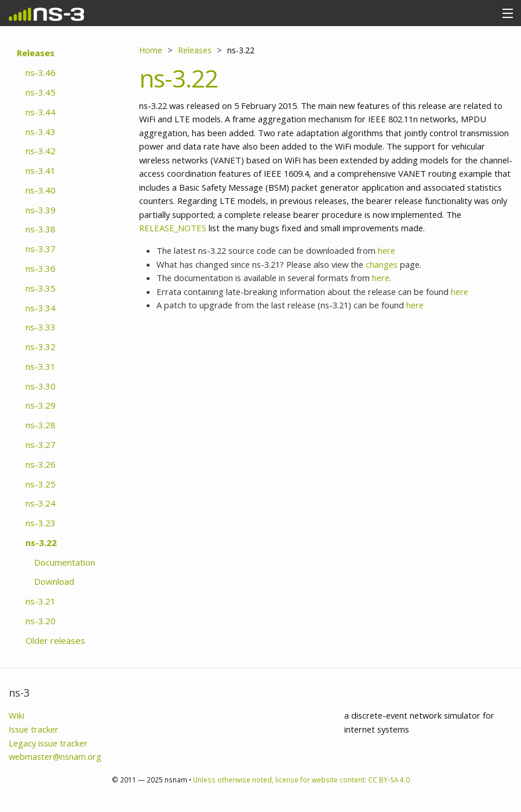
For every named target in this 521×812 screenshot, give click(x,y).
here (387, 250)
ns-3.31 (41, 366)
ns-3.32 (41, 347)
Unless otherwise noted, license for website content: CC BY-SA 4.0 (301, 780)
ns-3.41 (41, 170)
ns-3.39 (41, 210)
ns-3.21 (41, 601)
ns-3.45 (41, 92)
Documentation (65, 562)
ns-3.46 (41, 72)
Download (54, 581)
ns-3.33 (41, 327)
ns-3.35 (41, 288)
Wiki (17, 715)
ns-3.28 (41, 425)
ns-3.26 (41, 464)
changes (382, 264)
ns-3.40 (41, 190)
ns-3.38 (41, 229)
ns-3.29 (41, 405)
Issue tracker (34, 729)
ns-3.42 (41, 151)
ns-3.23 (41, 523)
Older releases (55, 640)
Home (151, 50)
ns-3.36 (41, 268)
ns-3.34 (41, 308)
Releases (36, 53)
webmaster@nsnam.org (55, 756)
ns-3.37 (41, 249)
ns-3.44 (41, 112)
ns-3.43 (41, 132)
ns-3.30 (41, 386)
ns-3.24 (41, 503)
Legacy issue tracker (48, 743)
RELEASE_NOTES (173, 228)
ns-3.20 (41, 621)
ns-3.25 (41, 484)
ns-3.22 (41, 542)
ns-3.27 (41, 445)
